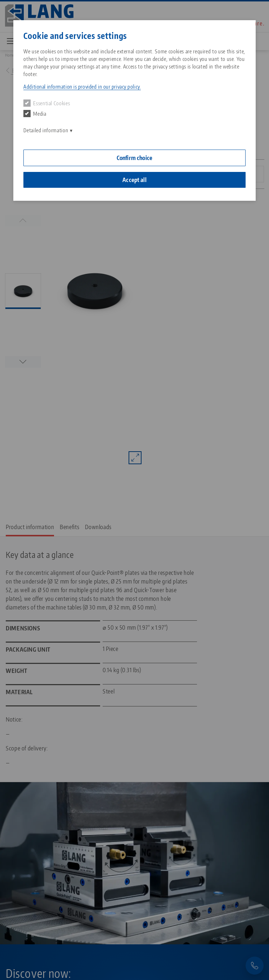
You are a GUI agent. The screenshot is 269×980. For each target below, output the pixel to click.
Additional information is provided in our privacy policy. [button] (82, 87)
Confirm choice (134, 158)
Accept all (134, 180)
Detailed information (46, 130)
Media (35, 114)
